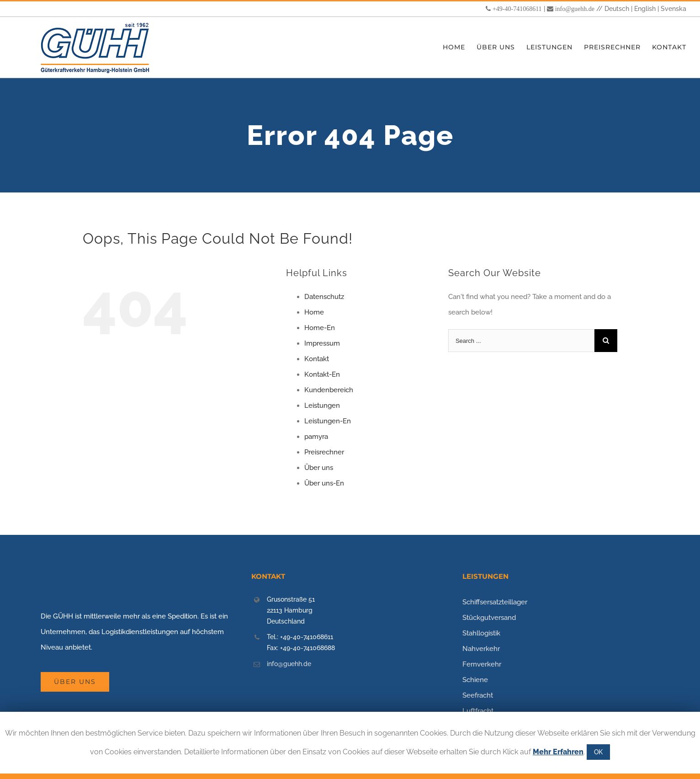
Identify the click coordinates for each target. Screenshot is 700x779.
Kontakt (317, 359)
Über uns (319, 468)
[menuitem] (460, 47)
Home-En (320, 328)
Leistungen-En (328, 421)
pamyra (316, 437)
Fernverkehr (482, 664)
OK (598, 752)
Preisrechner (324, 452)
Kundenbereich (329, 390)
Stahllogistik (481, 633)
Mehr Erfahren (558, 752)
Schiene (475, 680)
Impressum (322, 343)
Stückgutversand (489, 618)
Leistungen (322, 406)
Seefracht (478, 695)
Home (314, 312)
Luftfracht (478, 711)
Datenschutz (324, 297)
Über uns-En (324, 483)
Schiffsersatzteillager (495, 602)
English (645, 9)
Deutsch (617, 9)
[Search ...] (521, 341)
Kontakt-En (322, 374)
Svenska (673, 9)
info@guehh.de (575, 9)
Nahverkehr (481, 649)
